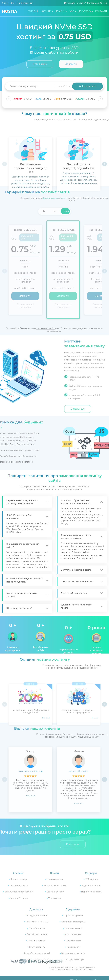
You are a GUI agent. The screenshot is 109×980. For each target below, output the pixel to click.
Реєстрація (93, 3)
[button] (100, 99)
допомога (85, 11)
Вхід (105, 3)
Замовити (71, 64)
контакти (101, 11)
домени (60, 11)
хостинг (46, 11)
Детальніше (40, 64)
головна (33, 11)
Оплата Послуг (75, 3)
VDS (72, 11)
